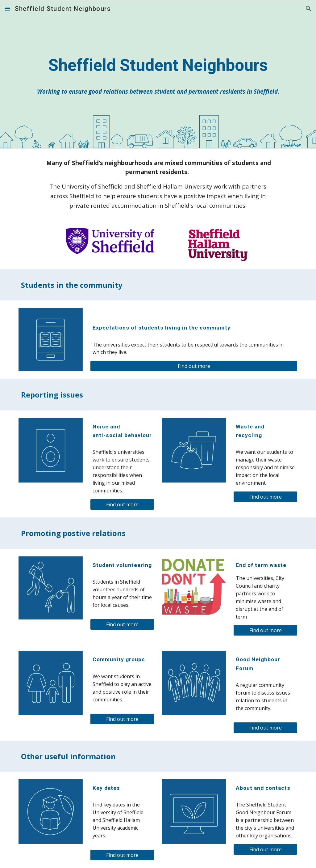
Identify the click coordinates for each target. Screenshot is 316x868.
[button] (7, 9)
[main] (158, 65)
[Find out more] (194, 366)
